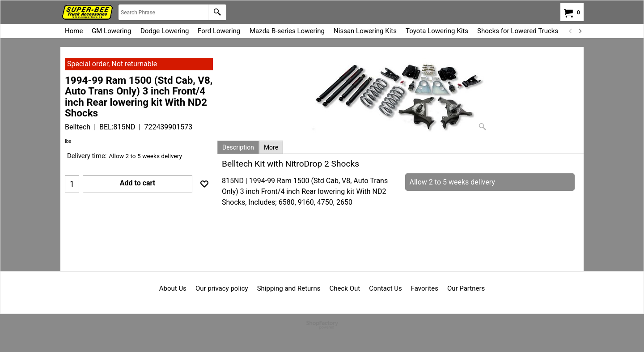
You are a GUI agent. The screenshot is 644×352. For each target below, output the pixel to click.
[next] (580, 31)
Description (238, 147)
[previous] (571, 31)
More (271, 147)
